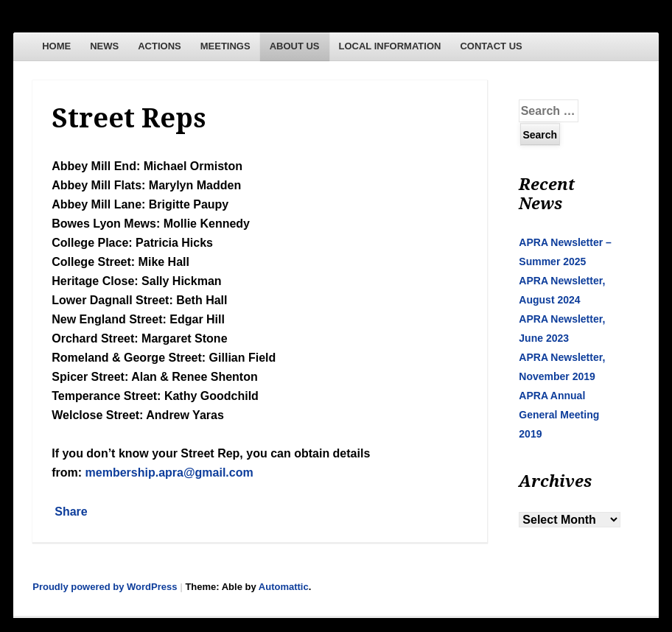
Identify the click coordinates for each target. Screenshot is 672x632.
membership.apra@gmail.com (169, 473)
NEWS (104, 46)
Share (71, 512)
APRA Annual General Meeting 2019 (559, 415)
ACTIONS (160, 46)
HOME (56, 46)
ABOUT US (295, 46)
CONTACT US (491, 46)
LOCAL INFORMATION (390, 46)
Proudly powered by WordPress (105, 587)
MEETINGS (225, 46)
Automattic (284, 587)
